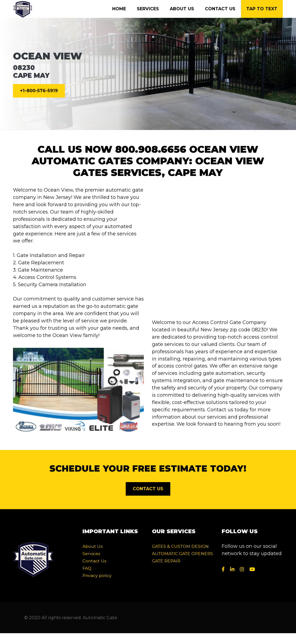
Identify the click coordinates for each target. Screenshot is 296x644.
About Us (182, 9)
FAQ (87, 568)
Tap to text (262, 9)
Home (119, 9)
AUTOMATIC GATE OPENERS (182, 554)
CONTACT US (148, 489)
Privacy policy (97, 575)
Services (148, 9)
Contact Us (220, 9)
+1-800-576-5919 (39, 91)
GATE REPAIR (166, 561)
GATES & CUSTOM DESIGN (180, 546)
